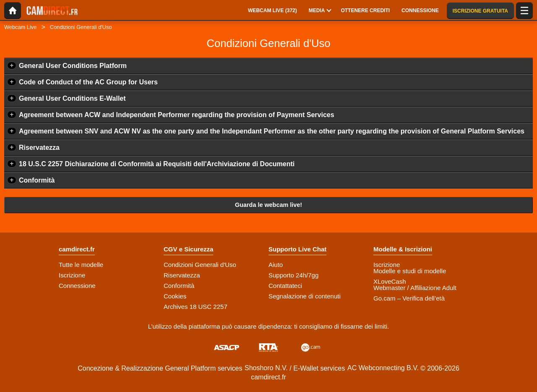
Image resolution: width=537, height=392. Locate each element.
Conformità (37, 180)
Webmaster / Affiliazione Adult (415, 288)
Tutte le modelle (81, 265)
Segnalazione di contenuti (305, 296)
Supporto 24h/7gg (293, 275)
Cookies (175, 296)
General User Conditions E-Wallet (72, 98)
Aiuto (276, 265)
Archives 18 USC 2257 (196, 307)
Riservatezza (39, 148)
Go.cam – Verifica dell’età (409, 298)
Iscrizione (72, 275)
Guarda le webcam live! (268, 205)
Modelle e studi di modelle (410, 271)
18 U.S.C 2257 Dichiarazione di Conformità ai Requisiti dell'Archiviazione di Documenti (157, 164)
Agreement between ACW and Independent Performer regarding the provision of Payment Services (177, 115)
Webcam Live (20, 27)
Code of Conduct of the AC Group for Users (88, 82)
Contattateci (285, 286)
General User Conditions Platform (73, 66)
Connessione (77, 286)
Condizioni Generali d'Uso (200, 265)
